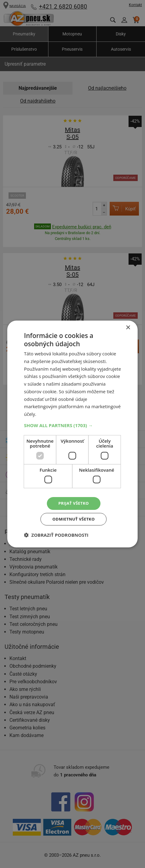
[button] (72, 424)
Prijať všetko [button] (74, 503)
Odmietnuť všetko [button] (74, 519)
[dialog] (72, 434)
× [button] (128, 327)
